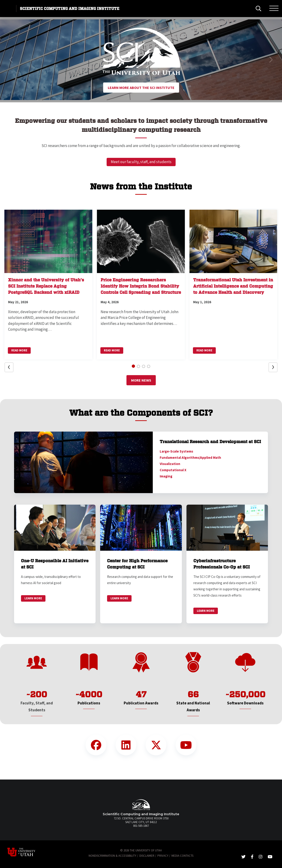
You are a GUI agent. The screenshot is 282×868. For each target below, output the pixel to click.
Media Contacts (182, 856)
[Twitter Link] (156, 745)
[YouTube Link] (186, 745)
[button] (11, 60)
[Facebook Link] (96, 745)
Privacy (163, 856)
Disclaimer (147, 856)
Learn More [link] (33, 598)
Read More (19, 350)
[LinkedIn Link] (126, 745)
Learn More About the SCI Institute (141, 88)
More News (141, 380)
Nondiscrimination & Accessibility (112, 856)
